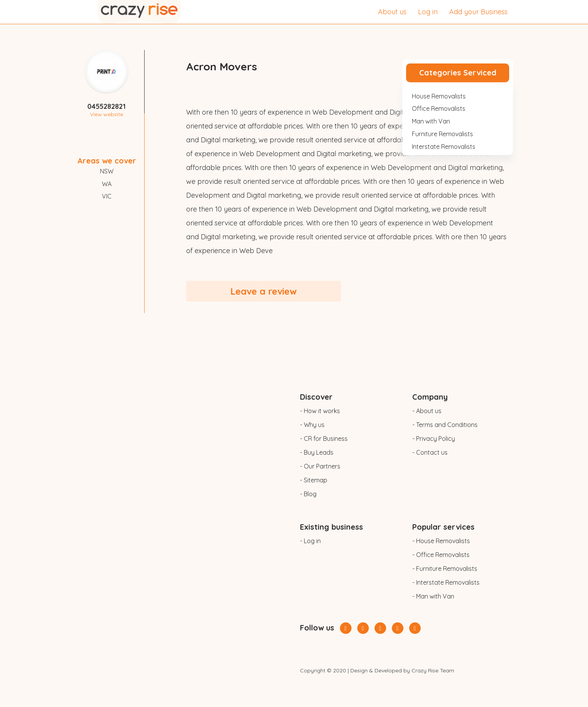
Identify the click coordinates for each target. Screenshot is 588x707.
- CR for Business (324, 439)
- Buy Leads (317, 452)
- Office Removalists (441, 555)
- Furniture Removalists (445, 569)
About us (392, 12)
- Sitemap (314, 480)
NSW (107, 171)
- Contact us (430, 452)
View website (107, 114)
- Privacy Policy (434, 439)
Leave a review (264, 291)
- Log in (310, 541)
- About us (427, 411)
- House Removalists (441, 541)
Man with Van (431, 121)
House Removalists (439, 96)
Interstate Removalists (444, 147)
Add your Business (478, 12)
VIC (107, 196)
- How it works (320, 411)
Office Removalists (439, 108)
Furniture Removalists (442, 134)
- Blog (308, 494)
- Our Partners (320, 466)
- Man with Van (433, 596)
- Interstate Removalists (446, 582)
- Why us (312, 425)
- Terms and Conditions (445, 425)
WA (107, 184)
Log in (428, 12)
